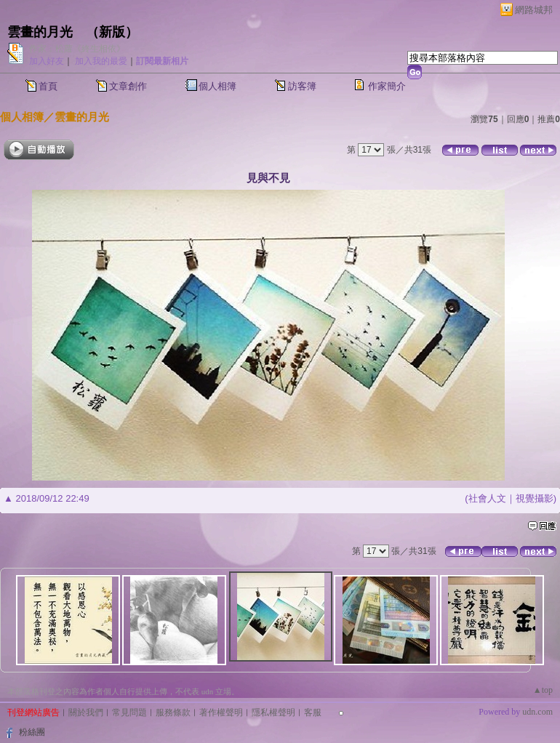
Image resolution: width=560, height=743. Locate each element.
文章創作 (128, 86)
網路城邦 (534, 10)
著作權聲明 (221, 712)
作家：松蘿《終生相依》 (77, 49)
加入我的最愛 (101, 61)
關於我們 (86, 712)
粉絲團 (32, 732)
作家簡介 (387, 86)
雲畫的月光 (40, 32)
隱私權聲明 (273, 712)
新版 (112, 32)
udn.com (537, 712)
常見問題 (129, 712)
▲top (543, 690)
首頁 (48, 86)
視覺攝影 (535, 498)
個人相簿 (217, 86)
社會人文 (487, 498)
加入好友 (47, 61)
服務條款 (173, 712)
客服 (313, 712)
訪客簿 (302, 86)
